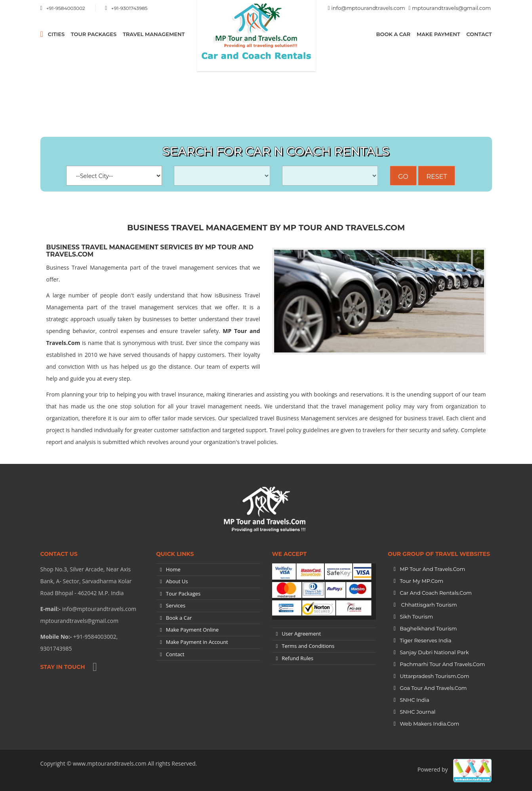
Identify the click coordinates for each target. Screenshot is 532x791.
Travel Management (154, 34)
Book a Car (394, 34)
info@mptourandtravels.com (368, 8)
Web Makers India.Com (429, 724)
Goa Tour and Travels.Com (433, 688)
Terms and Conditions (308, 646)
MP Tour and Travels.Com (432, 569)
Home (173, 569)
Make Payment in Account (197, 642)
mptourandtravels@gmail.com (451, 8)
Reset (437, 177)
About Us (177, 581)
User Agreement (301, 634)
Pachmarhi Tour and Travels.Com (442, 664)
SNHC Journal (418, 712)
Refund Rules (297, 658)
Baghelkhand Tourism (428, 628)
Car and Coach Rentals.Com (436, 593)
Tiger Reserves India (425, 640)
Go (403, 177)
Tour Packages (94, 34)
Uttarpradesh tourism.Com (434, 676)
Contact (479, 34)
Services (176, 605)
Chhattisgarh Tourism (428, 605)
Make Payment (439, 34)
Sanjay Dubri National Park (434, 652)
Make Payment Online (192, 630)
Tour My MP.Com (421, 581)
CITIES (56, 34)
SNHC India (414, 700)
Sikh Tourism (416, 617)
